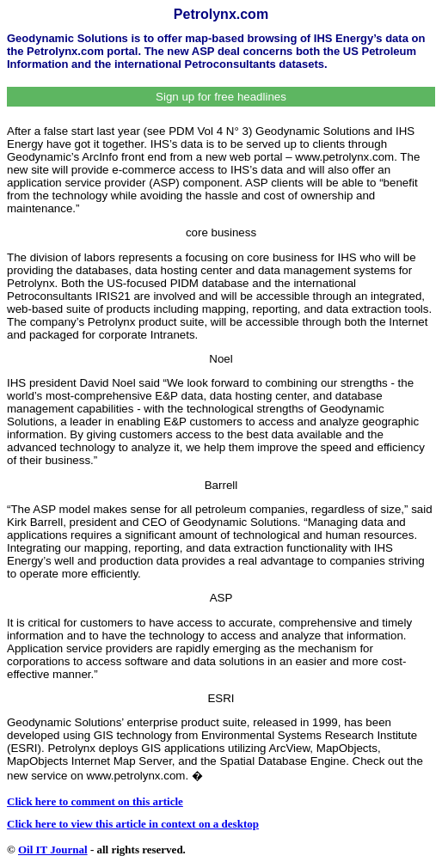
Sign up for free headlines (221, 97)
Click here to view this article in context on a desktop (133, 824)
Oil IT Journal (53, 850)
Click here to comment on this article (95, 801)
